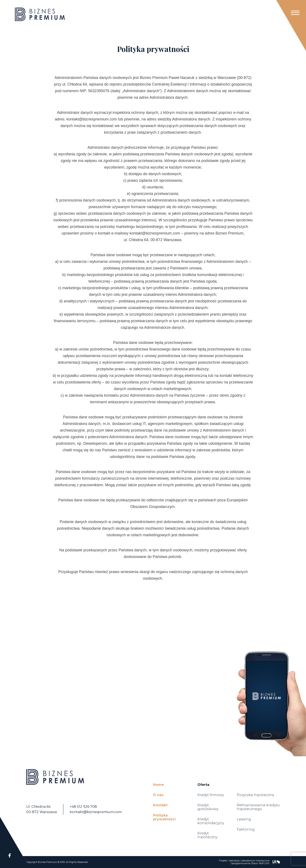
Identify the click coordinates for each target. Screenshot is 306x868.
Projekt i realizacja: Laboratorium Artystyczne (244, 861)
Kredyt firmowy (211, 795)
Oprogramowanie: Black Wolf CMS (250, 863)
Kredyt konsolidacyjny (211, 821)
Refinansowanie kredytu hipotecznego (258, 807)
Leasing (244, 819)
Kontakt (160, 805)
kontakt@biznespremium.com (96, 812)
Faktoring (246, 829)
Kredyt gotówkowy (208, 807)
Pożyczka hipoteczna (255, 795)
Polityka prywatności (164, 817)
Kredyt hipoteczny (207, 835)
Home (158, 785)
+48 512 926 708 (83, 807)
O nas (158, 795)
